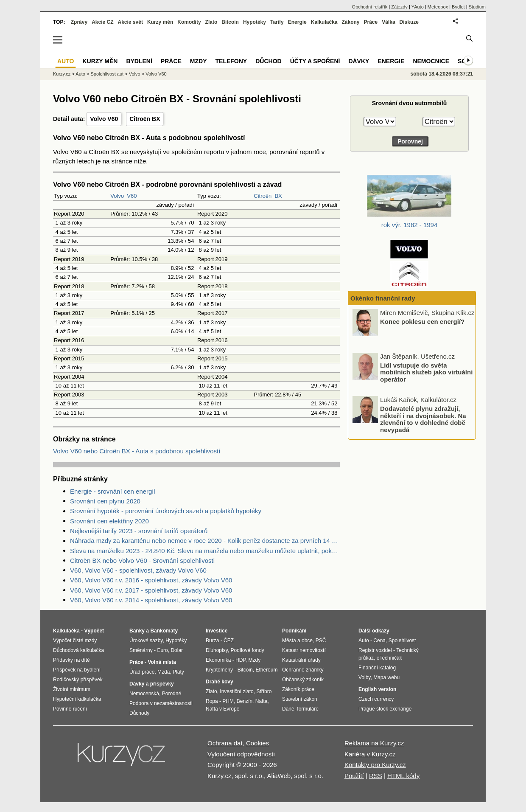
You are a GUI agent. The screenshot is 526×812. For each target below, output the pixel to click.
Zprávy (79, 22)
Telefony (231, 61)
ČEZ (229, 641)
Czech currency (376, 699)
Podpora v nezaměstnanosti (161, 703)
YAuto (418, 7)
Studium (477, 7)
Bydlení (139, 61)
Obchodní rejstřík (370, 7)
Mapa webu (386, 677)
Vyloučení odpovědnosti (241, 754)
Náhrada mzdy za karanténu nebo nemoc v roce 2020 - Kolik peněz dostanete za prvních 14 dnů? (205, 541)
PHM (228, 701)
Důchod (268, 61)
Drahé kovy (220, 682)
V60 (132, 196)
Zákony (350, 22)
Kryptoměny (219, 670)
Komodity (189, 22)
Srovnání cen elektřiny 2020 (109, 521)
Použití (354, 776)
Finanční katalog (377, 668)
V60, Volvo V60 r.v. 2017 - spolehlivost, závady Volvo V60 (151, 590)
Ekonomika (218, 660)
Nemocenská (144, 694)
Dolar (177, 650)
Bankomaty (164, 631)
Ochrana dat (225, 743)
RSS (376, 776)
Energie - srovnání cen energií (113, 491)
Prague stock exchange (385, 709)
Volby (364, 677)
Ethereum (266, 670)
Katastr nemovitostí (304, 650)
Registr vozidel (375, 650)
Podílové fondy (247, 650)
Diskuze (409, 22)
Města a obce (297, 641)
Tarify (277, 22)
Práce (371, 22)
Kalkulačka (324, 22)
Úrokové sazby (146, 641)
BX (278, 196)
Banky (137, 631)
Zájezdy (399, 7)
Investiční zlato (236, 691)
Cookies (257, 743)
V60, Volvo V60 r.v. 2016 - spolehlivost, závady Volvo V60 (151, 580)
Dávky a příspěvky (152, 684)
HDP (241, 660)
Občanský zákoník (303, 680)
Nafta (262, 701)
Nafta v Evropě (222, 709)
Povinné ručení (70, 709)
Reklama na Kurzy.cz (374, 743)
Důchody (139, 713)
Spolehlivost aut (107, 74)
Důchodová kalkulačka (78, 650)
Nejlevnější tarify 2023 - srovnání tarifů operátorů (139, 531)
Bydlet (458, 7)
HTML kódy (403, 776)
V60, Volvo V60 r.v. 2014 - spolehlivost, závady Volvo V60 (151, 600)
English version (377, 689)
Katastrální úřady (301, 660)
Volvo (117, 196)
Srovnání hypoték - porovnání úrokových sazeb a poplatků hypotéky (166, 511)
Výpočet (94, 631)
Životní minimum (72, 689)
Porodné (172, 694)
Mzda (164, 672)
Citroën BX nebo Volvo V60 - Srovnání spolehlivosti (142, 561)
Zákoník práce (298, 689)
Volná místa (162, 662)
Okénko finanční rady (383, 298)
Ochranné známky (303, 670)
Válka (388, 22)
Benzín (245, 701)
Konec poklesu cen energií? (422, 322)
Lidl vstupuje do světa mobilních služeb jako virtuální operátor (426, 372)
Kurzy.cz (62, 74)
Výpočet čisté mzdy (75, 641)
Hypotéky (255, 22)
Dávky (359, 61)
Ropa (212, 701)
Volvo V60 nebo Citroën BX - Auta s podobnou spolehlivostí (137, 451)
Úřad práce (142, 672)
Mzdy (199, 61)
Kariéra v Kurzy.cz (370, 754)
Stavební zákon (300, 699)
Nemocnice (431, 61)
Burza (212, 641)
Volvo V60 (104, 119)
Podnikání (294, 631)
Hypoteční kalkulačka (77, 699)
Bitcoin (230, 22)
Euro (162, 650)
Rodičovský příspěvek (78, 680)
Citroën (263, 196)
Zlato (211, 22)
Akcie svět (130, 22)
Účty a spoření (315, 61)
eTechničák (389, 658)
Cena (379, 641)
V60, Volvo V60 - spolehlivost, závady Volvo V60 (138, 570)
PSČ (321, 641)
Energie (297, 22)
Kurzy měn (160, 22)
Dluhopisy (217, 650)
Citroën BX (145, 119)
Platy (178, 672)
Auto (80, 74)
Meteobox (438, 7)
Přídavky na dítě (71, 660)
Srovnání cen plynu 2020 (105, 501)
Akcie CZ (102, 22)
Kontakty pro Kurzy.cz (375, 765)
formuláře (308, 709)
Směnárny (141, 650)
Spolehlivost (402, 641)
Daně (288, 709)
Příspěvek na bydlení (77, 670)
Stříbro (264, 691)
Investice (217, 631)
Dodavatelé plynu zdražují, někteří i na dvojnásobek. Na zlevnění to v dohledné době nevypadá (423, 419)
